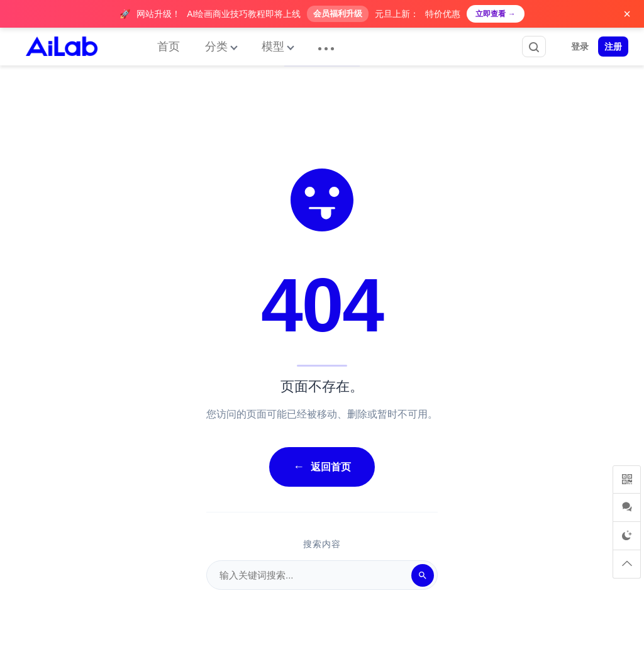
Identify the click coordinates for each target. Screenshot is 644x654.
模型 (273, 47)
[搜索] (423, 575)
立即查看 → (495, 14)
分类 (216, 47)
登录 (580, 47)
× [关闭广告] (627, 14)
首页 (169, 47)
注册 (613, 47)
